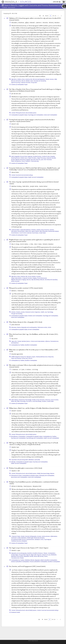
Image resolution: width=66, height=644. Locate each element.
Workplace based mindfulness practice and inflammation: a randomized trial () (34, 483)
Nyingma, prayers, (31, 357)
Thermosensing (35, 161)
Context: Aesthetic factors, (24, 341)
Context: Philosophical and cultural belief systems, (24, 473)
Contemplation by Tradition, (18, 345)
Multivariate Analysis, (54, 231)
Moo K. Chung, (16, 244)
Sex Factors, (29, 401)
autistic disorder (15, 281)
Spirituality (37, 460)
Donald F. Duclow (16, 411)
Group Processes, (45, 230)
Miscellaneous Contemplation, (18, 436)
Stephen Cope (15, 447)
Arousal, (22, 156)
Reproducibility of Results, (38, 280)
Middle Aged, (30, 538)
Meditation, (31, 460)
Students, (44, 401)
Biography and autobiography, (29, 327)
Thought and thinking (17, 314)
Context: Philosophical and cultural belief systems (24, 113)
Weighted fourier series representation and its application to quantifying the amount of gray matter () (34, 240)
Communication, (16, 230)
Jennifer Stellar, (34, 186)
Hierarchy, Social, (49, 400)
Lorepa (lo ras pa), (46, 555)
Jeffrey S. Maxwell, (30, 23)
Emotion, (14, 312)
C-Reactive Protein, (16, 536)
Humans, (52, 79)
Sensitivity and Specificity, (40, 81)
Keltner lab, (28, 231)
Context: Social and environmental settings (22, 175)
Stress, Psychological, (46, 539)
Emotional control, (30, 312)
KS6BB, (13, 357)
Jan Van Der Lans (16, 94)
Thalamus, (28, 161)
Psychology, (50, 312)
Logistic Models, (35, 231)
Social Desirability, (37, 401)
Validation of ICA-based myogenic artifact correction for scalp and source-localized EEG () (35, 19)
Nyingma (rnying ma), (21, 357)
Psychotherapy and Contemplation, (35, 438)
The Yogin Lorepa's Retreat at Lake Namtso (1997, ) (29, 548)
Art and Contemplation (34, 329)
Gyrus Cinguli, (28, 158)
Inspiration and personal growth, (20, 460)
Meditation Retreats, (30, 560)
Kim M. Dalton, (24, 244)
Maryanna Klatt (37, 486)
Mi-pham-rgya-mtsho (17, 354)
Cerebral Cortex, (46, 156)
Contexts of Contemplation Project (19, 84)
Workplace (24, 541)
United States (42, 233)
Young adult (34, 82)
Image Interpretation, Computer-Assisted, (22, 278)
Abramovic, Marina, (16, 327)
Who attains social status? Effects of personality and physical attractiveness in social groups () (35, 366)
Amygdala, (17, 156)
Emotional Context (16, 612)
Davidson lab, (29, 79)
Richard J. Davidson (54, 23)
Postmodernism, (55, 341)
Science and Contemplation (50, 115)
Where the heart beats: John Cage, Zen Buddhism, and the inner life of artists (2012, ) (34, 335)
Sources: (5, 8)
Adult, (13, 156)
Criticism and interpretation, (38, 341)
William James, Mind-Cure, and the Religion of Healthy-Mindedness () (34, 408)
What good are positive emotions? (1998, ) (26, 288)
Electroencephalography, (39, 79)
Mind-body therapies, (39, 538)
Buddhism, (30, 553)
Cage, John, (14, 341)
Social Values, (35, 233)
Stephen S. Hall (16, 471)
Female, (47, 79)
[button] (64, 2)
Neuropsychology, (45, 473)
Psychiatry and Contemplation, (18, 438)
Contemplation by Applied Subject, (19, 115)
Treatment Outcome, (16, 541)
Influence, (48, 341)
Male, (56, 79)
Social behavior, (15, 233)
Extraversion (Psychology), (25, 400)
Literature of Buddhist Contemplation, (20, 562)
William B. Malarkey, (17, 486)
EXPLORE (57, 2)
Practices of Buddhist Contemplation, (39, 562)
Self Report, (37, 539)
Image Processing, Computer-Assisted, (46, 158)
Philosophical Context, (16, 475)
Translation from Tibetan (17, 558)
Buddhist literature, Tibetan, (40, 553)
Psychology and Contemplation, (36, 115)
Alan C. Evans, (38, 244)
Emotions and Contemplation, (35, 316)
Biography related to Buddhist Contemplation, (46, 560)
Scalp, (32, 81)
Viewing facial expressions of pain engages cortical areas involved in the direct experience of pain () (32, 120)
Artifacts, (20, 79)
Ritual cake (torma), (39, 556)
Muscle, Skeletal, (26, 81)
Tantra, (46, 556)
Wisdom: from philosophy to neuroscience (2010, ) (25, 468)
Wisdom (52, 473)
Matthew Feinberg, (17, 186)
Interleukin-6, (15, 538)
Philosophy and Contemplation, (47, 475)
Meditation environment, (17, 556)
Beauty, (16, 400)
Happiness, (38, 312)
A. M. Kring (35, 369)
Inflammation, (54, 536)
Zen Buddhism (15, 343)
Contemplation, (52, 553)
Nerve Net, (33, 160)
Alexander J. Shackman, (18, 23)
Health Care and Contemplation (36, 177)
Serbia (49, 327)
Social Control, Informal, (26, 233)
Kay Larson (14, 339)
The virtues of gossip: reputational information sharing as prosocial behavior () (34, 183)
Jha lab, (13, 160)
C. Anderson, (15, 369)
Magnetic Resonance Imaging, (23, 160)
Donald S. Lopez (16, 550)
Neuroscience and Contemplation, (19, 477)
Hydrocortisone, (46, 536)
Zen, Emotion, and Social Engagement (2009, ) (27, 566)
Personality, (23, 401)
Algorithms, (14, 79)
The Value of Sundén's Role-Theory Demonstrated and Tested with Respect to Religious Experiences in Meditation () (35, 90)
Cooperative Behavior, (25, 230)
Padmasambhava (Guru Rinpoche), (45, 357)
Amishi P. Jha (15, 124)
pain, (42, 160)
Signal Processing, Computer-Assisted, (21, 82)
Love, (46, 312)
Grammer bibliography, (31, 536)
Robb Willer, (26, 186)
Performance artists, (43, 327)
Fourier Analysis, (32, 276)
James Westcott (16, 325)
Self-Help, (13, 462)
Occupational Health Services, (19, 539)
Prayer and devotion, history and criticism (22, 358)
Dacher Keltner (43, 186)
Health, (43, 312)
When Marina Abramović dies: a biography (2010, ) (26, 322)
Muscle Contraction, (16, 81)
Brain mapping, (28, 156)
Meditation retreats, (29, 556)
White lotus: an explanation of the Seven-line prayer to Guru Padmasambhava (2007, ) (34, 351)
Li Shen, (31, 244)
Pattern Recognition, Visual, (18, 161)
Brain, (24, 79)
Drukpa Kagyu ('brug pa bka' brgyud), (21, 555)
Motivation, (45, 231)
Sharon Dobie (15, 172)
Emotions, (34, 230)
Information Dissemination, (18, 231)
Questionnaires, (30, 539)
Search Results (11, 8)
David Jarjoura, (28, 486)
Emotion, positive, (21, 312)
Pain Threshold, (48, 160)
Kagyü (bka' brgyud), (36, 555)
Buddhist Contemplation (31, 345)
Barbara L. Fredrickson (18, 291)
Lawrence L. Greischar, (42, 23)
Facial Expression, (16, 158)
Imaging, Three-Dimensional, (40, 278)
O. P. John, (22, 369)
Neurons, (38, 160)
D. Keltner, (28, 369)
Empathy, (53, 156)
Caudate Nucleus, (37, 156)
